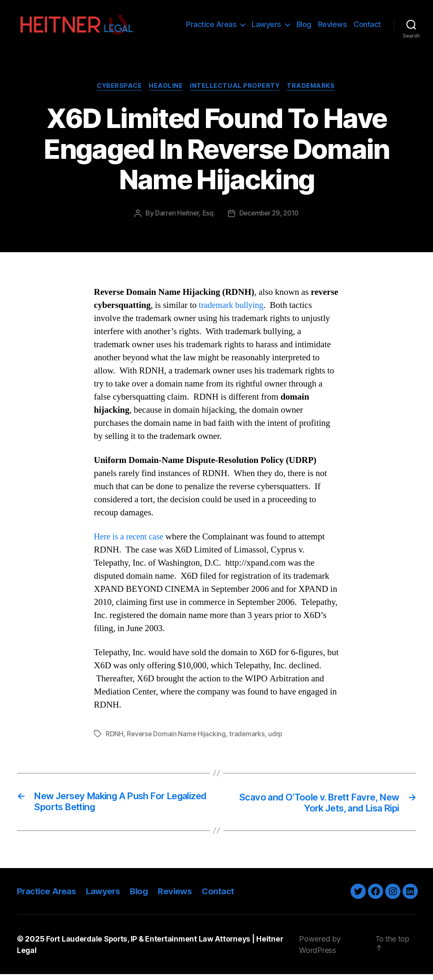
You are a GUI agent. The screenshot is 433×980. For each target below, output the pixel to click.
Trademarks (314, 91)
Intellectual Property (237, 91)
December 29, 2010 (270, 218)
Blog (304, 26)
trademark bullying (233, 310)
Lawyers (266, 26)
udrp (277, 739)
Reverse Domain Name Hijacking (177, 739)
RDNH (115, 739)
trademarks (249, 739)
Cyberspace (117, 91)
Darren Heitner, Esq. (184, 218)
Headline (166, 91)
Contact (367, 26)
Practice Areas (211, 26)
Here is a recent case (130, 542)
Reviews (333, 26)
